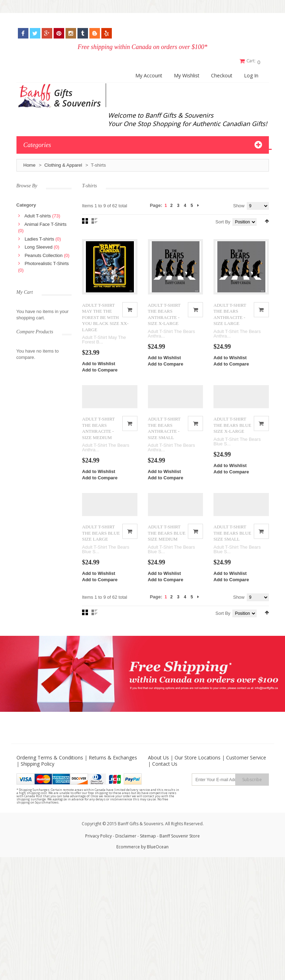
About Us (158, 766)
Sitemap (148, 844)
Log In (251, 74)
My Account (149, 74)
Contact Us (165, 772)
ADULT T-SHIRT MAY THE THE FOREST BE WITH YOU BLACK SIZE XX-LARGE (105, 319)
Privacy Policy (99, 844)
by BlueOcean (155, 855)
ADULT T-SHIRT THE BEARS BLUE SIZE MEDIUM (167, 541)
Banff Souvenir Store (180, 844)
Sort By (223, 220)
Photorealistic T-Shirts (47, 262)
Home (30, 164)
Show (239, 204)
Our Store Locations (198, 766)
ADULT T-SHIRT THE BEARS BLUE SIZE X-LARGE (232, 430)
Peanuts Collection (43, 254)
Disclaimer (126, 844)
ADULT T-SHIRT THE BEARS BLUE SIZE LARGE (101, 541)
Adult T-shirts (38, 214)
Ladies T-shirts (39, 237)
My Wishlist (187, 74)
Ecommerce (128, 855)
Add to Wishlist (99, 365)
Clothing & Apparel (63, 164)
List (94, 220)
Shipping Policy (38, 772)
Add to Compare (100, 372)
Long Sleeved (39, 246)
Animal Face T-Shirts (45, 223)
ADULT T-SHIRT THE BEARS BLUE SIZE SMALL (232, 541)
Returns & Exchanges (113, 766)
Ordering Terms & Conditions (50, 766)
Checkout (222, 74)
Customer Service (246, 766)
